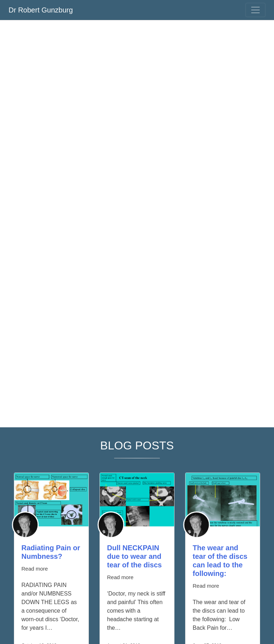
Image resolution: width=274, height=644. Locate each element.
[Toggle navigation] (255, 10)
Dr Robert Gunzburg (41, 10)
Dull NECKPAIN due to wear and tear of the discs (134, 556)
